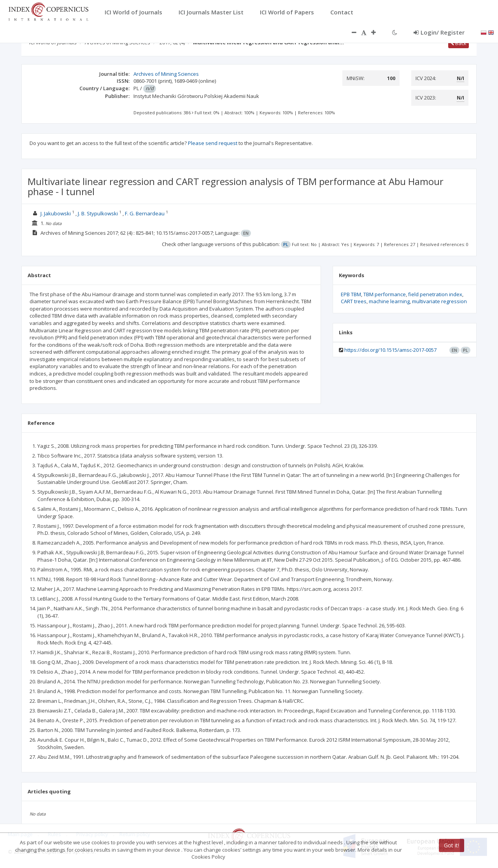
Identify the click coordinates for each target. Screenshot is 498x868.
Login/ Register (439, 32)
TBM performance (385, 294)
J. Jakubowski (56, 213)
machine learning (389, 301)
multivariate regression (439, 301)
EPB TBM (351, 294)
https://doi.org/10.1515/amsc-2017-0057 (390, 350)
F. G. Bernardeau (145, 213)
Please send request (213, 143)
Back (459, 43)
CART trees (354, 301)
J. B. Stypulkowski (98, 213)
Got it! (452, 845)
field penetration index (435, 294)
